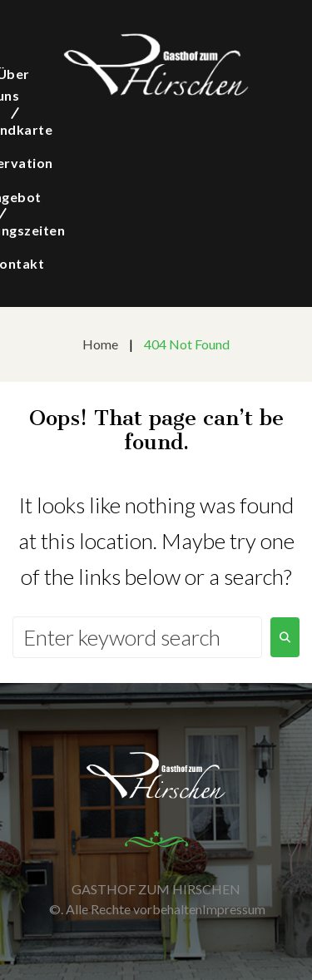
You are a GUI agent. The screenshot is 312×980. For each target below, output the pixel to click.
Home (100, 344)
